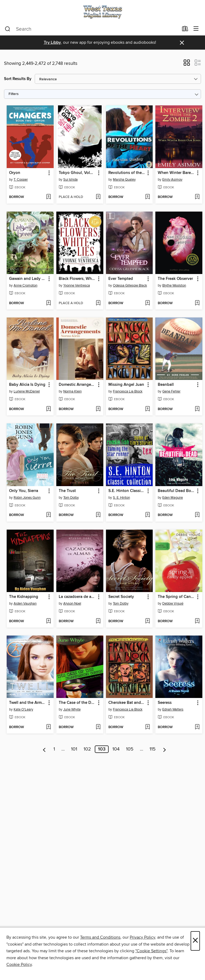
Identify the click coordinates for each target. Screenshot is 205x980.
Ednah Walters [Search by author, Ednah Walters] (173, 709)
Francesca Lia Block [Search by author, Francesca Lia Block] (128, 391)
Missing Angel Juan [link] (126, 385)
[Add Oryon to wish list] (48, 197)
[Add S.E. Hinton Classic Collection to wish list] (147, 515)
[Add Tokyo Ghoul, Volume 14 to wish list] (98, 197)
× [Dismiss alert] (182, 43)
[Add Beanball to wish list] (197, 409)
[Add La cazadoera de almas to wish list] (98, 621)
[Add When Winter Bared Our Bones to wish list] (197, 197)
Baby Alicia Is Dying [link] (27, 385)
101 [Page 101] (74, 749)
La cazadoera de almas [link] (77, 597)
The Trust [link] (67, 491)
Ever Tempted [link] (121, 279)
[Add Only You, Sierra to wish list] (48, 515)
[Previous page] (44, 749)
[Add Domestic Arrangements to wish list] (98, 409)
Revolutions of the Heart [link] (127, 173)
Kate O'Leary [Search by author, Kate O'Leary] (23, 709)
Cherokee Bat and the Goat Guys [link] (127, 703)
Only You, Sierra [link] (24, 491)
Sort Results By (18, 79)
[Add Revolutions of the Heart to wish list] (147, 197)
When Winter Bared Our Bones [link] (176, 173)
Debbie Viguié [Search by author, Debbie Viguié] (173, 604)
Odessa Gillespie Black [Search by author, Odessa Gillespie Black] (130, 285)
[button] (187, 64)
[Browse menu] (196, 29)
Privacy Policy (142, 937)
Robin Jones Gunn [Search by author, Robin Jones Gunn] (27, 498)
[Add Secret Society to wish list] (147, 621)
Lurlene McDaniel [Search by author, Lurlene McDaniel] (27, 391)
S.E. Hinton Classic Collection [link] (127, 491)
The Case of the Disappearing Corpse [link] (77, 703)
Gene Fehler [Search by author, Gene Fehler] (171, 391)
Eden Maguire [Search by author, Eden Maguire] (173, 498)
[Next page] (165, 749)
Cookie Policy (19, 965)
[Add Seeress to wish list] (197, 727)
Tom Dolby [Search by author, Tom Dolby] (71, 498)
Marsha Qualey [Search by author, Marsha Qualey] (124, 180)
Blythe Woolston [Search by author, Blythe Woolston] (174, 285)
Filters (14, 94)
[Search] (8, 29)
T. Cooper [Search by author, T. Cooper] (21, 180)
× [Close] (195, 941)
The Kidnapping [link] (24, 597)
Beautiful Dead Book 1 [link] (176, 491)
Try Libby (52, 43)
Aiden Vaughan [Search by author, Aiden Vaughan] (25, 604)
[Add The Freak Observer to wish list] (197, 303)
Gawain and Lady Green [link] (28, 279)
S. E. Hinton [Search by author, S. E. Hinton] (121, 498)
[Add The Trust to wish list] (98, 515)
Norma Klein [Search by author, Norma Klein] (72, 391)
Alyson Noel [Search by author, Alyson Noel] (72, 604)
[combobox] (92, 29)
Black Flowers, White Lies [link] (77, 279)
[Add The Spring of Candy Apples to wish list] (197, 621)
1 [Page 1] (54, 749)
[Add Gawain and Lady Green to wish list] (48, 303)
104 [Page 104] (116, 749)
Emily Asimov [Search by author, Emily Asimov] (172, 180)
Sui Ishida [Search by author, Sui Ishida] (70, 180)
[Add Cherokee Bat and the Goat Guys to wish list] (147, 727)
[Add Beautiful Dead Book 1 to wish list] (197, 515)
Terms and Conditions (100, 937)
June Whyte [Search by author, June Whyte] (72, 709)
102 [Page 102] (87, 749)
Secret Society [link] (121, 597)
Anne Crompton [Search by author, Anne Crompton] (25, 285)
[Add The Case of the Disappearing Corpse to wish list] (98, 727)
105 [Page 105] (130, 749)
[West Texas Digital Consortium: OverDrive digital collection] (102, 11)
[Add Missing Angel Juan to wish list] (147, 409)
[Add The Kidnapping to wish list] (48, 621)
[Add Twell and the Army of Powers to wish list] (48, 727)
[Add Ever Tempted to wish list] (147, 303)
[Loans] (185, 30)
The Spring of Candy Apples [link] (176, 597)
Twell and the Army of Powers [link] (28, 703)
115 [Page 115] (153, 749)
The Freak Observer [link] (175, 279)
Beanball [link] (166, 385)
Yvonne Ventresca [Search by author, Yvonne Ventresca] (77, 285)
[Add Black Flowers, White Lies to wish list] (98, 303)
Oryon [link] (15, 173)
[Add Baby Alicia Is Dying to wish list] (48, 409)
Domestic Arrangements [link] (77, 385)
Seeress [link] (165, 703)
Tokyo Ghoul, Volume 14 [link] (77, 173)
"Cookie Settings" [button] (151, 951)
